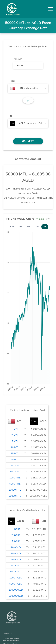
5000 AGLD (16, 584)
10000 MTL (15, 490)
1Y (45, 227)
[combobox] (28, 88)
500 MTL (15, 472)
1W (29, 227)
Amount (18, 59)
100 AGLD (16, 566)
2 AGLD (16, 535)
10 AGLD (16, 547)
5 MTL (15, 441)
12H (12, 227)
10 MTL (15, 447)
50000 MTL (15, 496)
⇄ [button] (28, 100)
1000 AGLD (16, 578)
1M (37, 227)
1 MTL (15, 429)
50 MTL (15, 460)
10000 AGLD (16, 590)
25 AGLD (16, 553)
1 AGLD (16, 529)
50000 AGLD (16, 596)
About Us (8, 634)
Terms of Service (11, 639)
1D (20, 227)
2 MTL (15, 435)
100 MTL (15, 466)
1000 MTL (15, 478)
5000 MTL (15, 484)
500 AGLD (16, 572)
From (12, 81)
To (11, 116)
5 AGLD (16, 541)
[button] (50, 9)
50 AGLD (16, 560)
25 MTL (15, 453)
